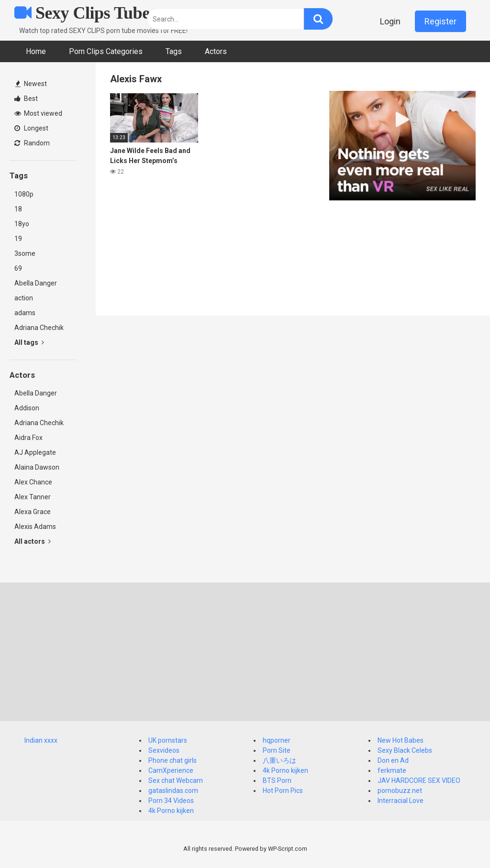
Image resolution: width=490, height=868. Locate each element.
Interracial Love (401, 801)
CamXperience (171, 770)
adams (25, 313)
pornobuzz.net (400, 791)
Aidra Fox (28, 438)
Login (390, 21)
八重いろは (279, 760)
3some (25, 253)
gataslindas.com (173, 791)
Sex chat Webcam (176, 780)
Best (26, 99)
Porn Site (277, 750)
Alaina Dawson (37, 467)
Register (440, 21)
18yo (22, 224)
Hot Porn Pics (283, 791)
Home (36, 51)
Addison (27, 408)
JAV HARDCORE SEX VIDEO (419, 780)
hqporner (277, 740)
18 (18, 209)
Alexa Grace (33, 512)
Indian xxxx (41, 740)
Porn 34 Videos (171, 801)
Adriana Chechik (39, 328)
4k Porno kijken (171, 811)
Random (32, 143)
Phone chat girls (173, 760)
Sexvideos (164, 750)
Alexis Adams (35, 527)
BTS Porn (277, 780)
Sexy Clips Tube (82, 13)
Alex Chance (33, 482)
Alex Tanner (33, 497)
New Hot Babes (401, 740)
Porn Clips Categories (106, 51)
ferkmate (392, 770)
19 (18, 239)
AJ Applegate (35, 452)
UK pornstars (168, 740)
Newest (31, 84)
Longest (31, 128)
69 (18, 268)
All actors (33, 541)
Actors (216, 51)
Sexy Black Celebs (405, 750)
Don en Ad (393, 760)
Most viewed (38, 113)
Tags (174, 51)
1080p (24, 194)
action (24, 298)
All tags (29, 342)
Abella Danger (36, 283)
